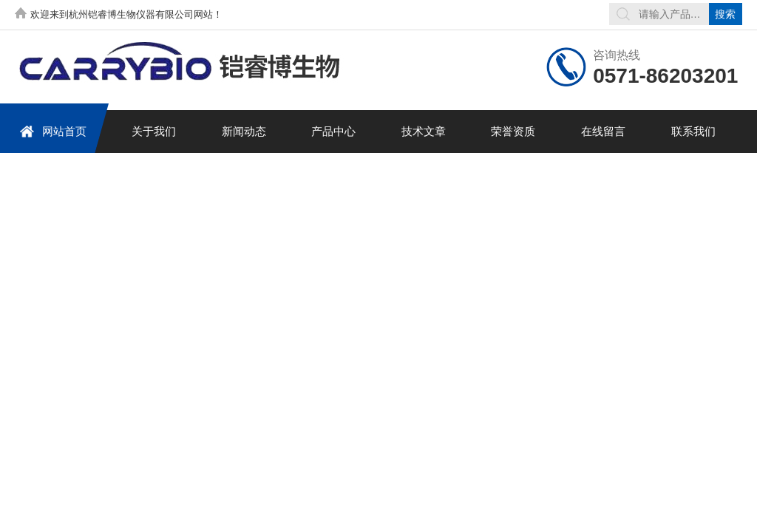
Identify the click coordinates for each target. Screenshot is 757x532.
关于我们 (154, 131)
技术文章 (424, 131)
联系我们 (693, 131)
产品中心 (333, 131)
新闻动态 (244, 131)
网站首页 (53, 131)
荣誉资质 (513, 131)
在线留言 (603, 131)
